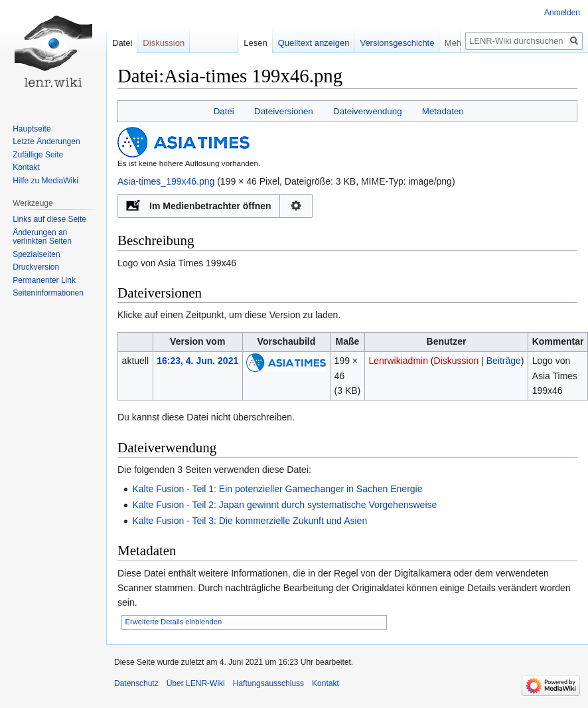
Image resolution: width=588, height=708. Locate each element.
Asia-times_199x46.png (166, 181)
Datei (224, 111)
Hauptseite (32, 129)
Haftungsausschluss (268, 683)
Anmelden (562, 13)
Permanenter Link (44, 280)
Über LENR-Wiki (196, 683)
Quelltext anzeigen (326, 43)
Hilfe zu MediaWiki (45, 181)
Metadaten (443, 111)
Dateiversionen (284, 111)
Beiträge (504, 361)
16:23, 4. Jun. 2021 (197, 361)
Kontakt (26, 167)
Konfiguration (296, 206)
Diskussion (457, 361)
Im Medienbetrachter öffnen (210, 206)
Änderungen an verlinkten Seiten (42, 237)
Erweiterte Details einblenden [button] (174, 622)
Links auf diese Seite (49, 219)
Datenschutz (136, 683)
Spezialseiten (36, 254)
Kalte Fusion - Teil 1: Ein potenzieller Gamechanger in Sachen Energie (277, 489)
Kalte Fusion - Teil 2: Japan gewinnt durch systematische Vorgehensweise (284, 505)
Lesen (268, 43)
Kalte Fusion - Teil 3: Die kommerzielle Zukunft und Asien (250, 521)
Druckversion (36, 267)
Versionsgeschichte (409, 43)
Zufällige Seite (38, 155)
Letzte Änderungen (46, 141)
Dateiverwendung (368, 111)
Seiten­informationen (48, 293)
